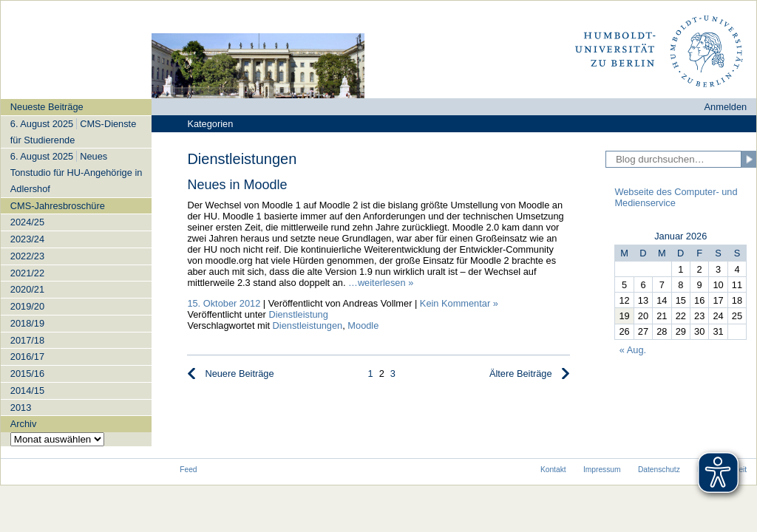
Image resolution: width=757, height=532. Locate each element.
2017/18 (27, 340)
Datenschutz (659, 470)
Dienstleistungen (308, 325)
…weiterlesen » (381, 283)
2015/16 (27, 374)
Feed (188, 470)
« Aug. (633, 350)
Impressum (602, 470)
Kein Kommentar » (459, 303)
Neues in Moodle (237, 185)
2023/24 (27, 239)
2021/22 (27, 273)
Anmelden (726, 107)
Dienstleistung (298, 314)
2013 (21, 407)
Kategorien (210, 124)
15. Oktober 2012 (224, 303)
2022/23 (27, 256)
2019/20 (27, 306)
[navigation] (76, 272)
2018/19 (27, 323)
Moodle (363, 325)
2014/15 (27, 391)
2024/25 (27, 222)
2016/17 (27, 357)
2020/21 (27, 289)
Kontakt (553, 470)
